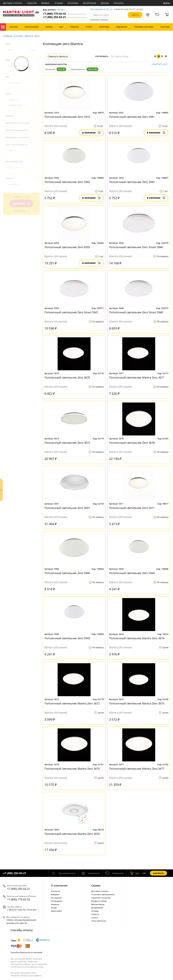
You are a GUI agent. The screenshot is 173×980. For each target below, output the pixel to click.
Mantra (29, 36)
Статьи (95, 918)
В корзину (91, 133)
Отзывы (59, 3)
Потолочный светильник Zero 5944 (132, 573)
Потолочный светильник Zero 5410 (67, 117)
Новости (95, 914)
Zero (61, 69)
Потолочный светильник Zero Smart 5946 (136, 247)
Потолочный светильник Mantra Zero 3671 (137, 377)
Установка (73, 3)
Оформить (158, 873)
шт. (135, 873)
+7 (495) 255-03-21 (65, 17)
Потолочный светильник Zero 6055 (67, 247)
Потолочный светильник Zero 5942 (67, 182)
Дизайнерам (90, 3)
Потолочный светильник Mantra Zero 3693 (72, 834)
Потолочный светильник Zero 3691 (67, 508)
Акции (54, 908)
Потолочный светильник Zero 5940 (67, 573)
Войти (167, 3)
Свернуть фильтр (58, 56)
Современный (17, 105)
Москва (61, 10)
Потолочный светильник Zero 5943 (132, 182)
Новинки (55, 904)
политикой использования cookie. (28, 967)
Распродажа (57, 901)
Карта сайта (56, 911)
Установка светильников (103, 894)
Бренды (105, 3)
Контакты (119, 3)
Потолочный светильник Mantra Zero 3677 (137, 769)
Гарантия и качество (101, 898)
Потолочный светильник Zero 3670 (67, 377)
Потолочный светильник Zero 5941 (132, 117)
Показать (21, 204)
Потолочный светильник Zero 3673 (67, 443)
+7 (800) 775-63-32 (65, 14)
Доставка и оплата (13, 3)
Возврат (46, 3)
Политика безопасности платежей (26, 952)
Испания (15, 185)
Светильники (17, 66)
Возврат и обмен (99, 901)
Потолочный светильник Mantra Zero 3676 (72, 769)
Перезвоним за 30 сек (101, 9)
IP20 (12, 151)
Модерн (14, 100)
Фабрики (55, 894)
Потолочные (16, 83)
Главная (8, 36)
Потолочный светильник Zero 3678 (132, 443)
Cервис (96, 885)
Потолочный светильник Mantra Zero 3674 (137, 638)
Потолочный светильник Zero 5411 (132, 508)
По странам (56, 898)
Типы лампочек (99, 921)
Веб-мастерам (98, 904)
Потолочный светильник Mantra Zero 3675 (137, 703)
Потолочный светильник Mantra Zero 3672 (72, 703)
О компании (59, 885)
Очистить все (159, 64)
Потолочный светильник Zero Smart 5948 (136, 312)
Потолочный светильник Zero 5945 (67, 638)
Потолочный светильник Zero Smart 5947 (71, 312)
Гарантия (32, 3)
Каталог (3, 27)
